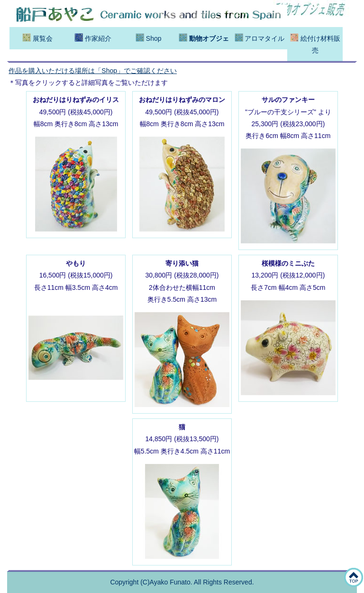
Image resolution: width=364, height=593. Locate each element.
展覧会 (37, 37)
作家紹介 (93, 37)
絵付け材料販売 (315, 44)
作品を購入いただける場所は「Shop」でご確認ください (93, 71)
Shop (149, 37)
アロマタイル (260, 37)
